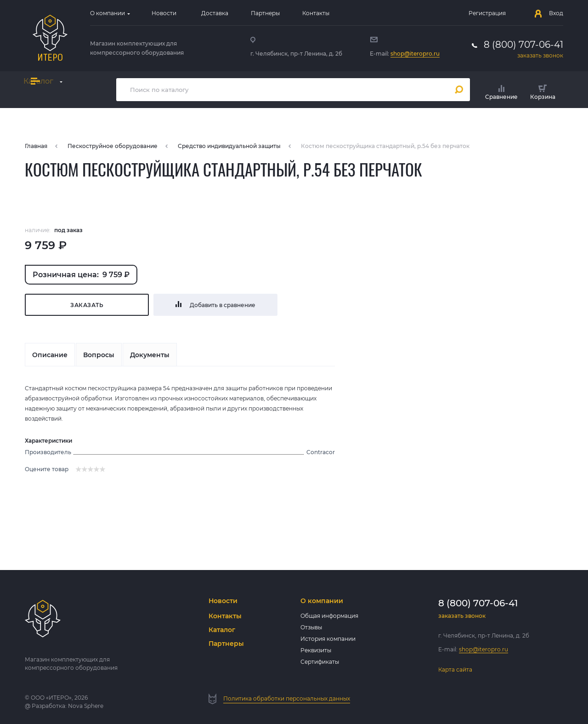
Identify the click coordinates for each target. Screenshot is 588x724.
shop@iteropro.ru (415, 54)
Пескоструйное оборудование (113, 146)
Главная (36, 146)
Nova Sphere (86, 706)
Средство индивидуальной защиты (229, 146)
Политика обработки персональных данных (287, 698)
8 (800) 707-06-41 (523, 45)
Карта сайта (455, 670)
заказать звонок (540, 55)
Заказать (87, 305)
